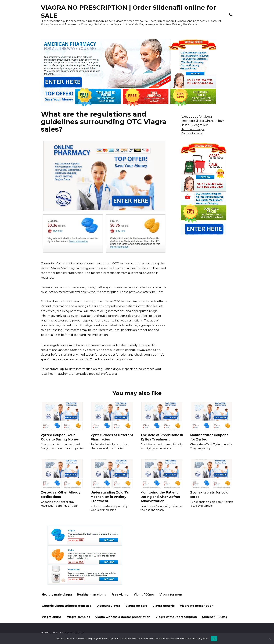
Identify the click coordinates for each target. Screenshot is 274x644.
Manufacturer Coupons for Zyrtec (209, 437)
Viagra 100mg (144, 595)
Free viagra (120, 595)
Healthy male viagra (57, 595)
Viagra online (52, 617)
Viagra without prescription (176, 617)
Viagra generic (163, 606)
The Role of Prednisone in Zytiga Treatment (162, 437)
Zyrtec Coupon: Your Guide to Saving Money (60, 437)
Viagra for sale (136, 606)
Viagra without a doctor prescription (123, 617)
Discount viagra (108, 606)
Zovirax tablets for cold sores (209, 495)
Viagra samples (78, 617)
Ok (214, 638)
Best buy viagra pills (194, 125)
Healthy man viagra (92, 595)
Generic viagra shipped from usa (66, 606)
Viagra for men (171, 595)
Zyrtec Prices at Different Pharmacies (112, 437)
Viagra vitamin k (192, 133)
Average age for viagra (196, 117)
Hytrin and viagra (193, 129)
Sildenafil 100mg (215, 617)
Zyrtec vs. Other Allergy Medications (61, 495)
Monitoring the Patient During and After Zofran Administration (160, 497)
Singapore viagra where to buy (202, 121)
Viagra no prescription (197, 606)
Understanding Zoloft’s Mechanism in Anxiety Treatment (110, 497)
